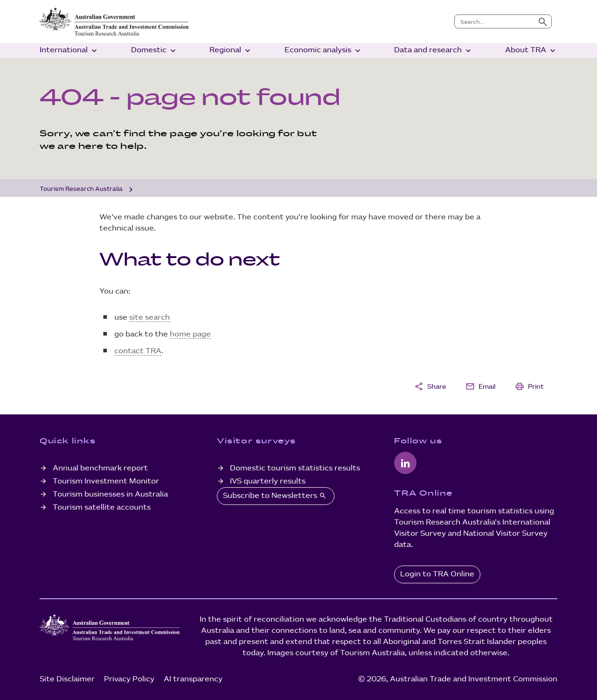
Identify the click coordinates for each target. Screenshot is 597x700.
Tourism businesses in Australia (110, 494)
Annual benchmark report (100, 468)
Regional (231, 51)
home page (190, 334)
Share (430, 386)
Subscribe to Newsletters (276, 496)
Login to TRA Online (437, 574)
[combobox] (495, 21)
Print (529, 386)
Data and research (434, 51)
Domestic (154, 51)
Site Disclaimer (67, 679)
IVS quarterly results (268, 481)
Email (480, 386)
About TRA (531, 51)
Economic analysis (323, 51)
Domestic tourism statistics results (295, 468)
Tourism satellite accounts (102, 507)
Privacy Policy (129, 679)
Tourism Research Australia (81, 189)
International (69, 51)
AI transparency (193, 679)
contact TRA (138, 351)
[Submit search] (543, 21)
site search (149, 318)
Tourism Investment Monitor (106, 481)
